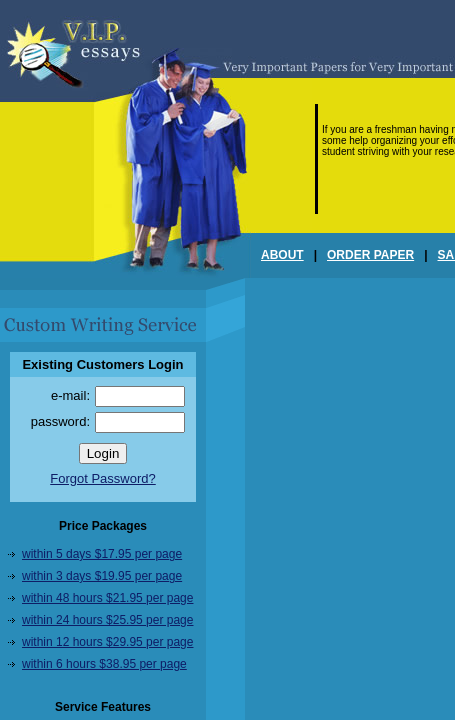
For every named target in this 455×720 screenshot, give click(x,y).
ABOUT (282, 255)
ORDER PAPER (370, 255)
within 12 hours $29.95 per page (107, 642)
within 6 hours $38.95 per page (104, 664)
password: (60, 421)
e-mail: (70, 395)
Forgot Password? (103, 478)
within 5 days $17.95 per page (102, 554)
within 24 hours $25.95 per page (107, 620)
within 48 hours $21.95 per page (107, 598)
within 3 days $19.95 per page (102, 576)
